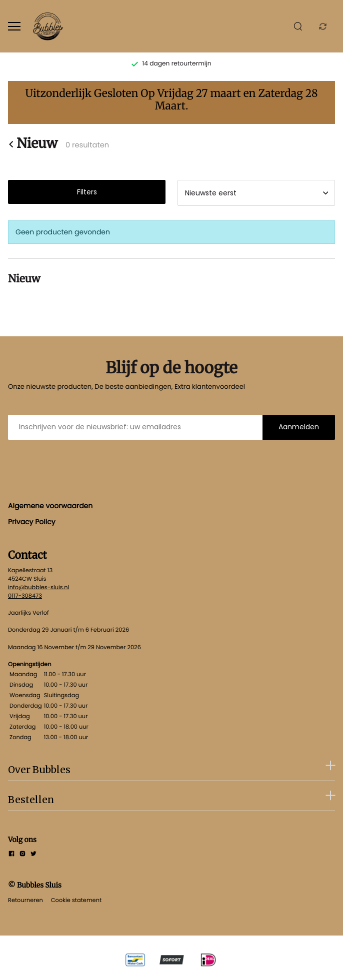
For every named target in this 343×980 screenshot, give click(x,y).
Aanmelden (299, 427)
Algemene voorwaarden (50, 506)
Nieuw (33, 144)
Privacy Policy (32, 522)
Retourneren (25, 900)
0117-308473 (25, 596)
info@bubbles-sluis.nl (38, 587)
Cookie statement (76, 900)
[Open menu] (14, 26)
